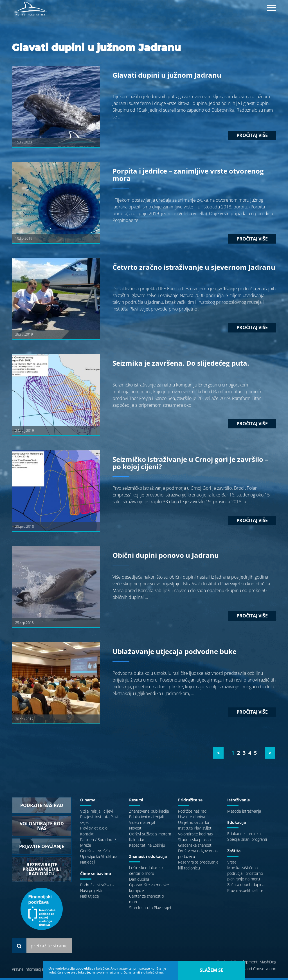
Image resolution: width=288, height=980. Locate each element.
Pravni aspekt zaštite (245, 892)
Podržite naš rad (192, 813)
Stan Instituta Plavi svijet (150, 909)
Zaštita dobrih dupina (246, 886)
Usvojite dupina (192, 818)
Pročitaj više (252, 137)
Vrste (232, 864)
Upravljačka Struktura (99, 858)
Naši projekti (91, 892)
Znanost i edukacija (148, 858)
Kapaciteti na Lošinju (147, 847)
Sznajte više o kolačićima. (144, 972)
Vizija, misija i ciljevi (96, 813)
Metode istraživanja (244, 813)
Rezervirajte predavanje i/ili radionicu (198, 867)
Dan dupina (139, 881)
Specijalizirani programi (247, 841)
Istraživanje (238, 802)
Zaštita (234, 852)
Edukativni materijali (146, 818)
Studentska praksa (194, 841)
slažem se (211, 970)
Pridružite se (190, 802)
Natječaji (88, 864)
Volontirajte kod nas (195, 836)
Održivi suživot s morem (150, 836)
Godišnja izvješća (95, 852)
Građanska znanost (195, 847)
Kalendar (137, 841)
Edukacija (237, 824)
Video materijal (142, 824)
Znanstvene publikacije (149, 813)
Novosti (136, 830)
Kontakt (87, 836)
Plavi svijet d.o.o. (94, 830)
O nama (88, 802)
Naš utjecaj (90, 898)
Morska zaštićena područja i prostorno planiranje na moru (245, 875)
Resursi (136, 802)
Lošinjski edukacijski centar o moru (147, 872)
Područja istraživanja (98, 886)
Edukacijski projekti (244, 835)
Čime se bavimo (96, 875)
